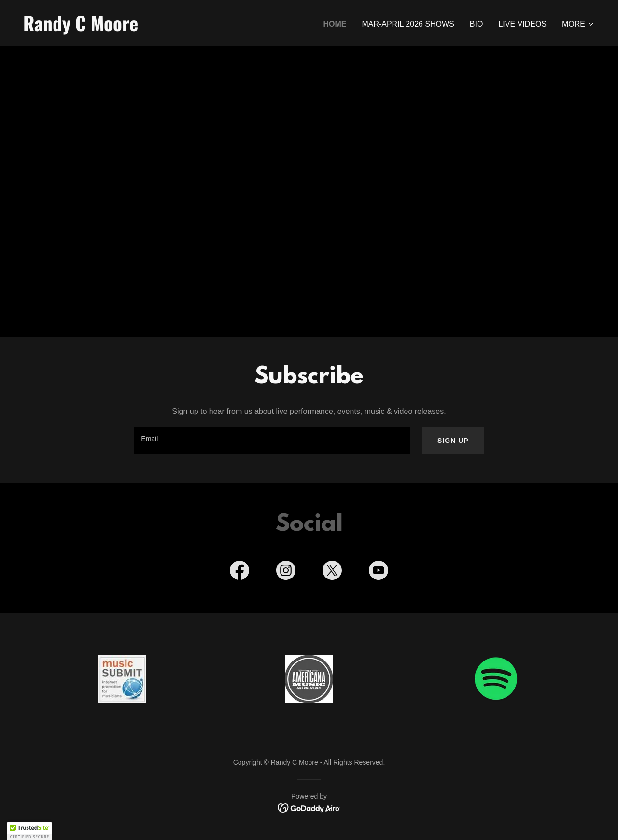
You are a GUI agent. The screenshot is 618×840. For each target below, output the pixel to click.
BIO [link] (477, 24)
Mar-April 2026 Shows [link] (408, 24)
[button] (578, 24)
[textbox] (272, 441)
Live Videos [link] (522, 24)
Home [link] (335, 24)
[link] (162, 29)
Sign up (453, 441)
